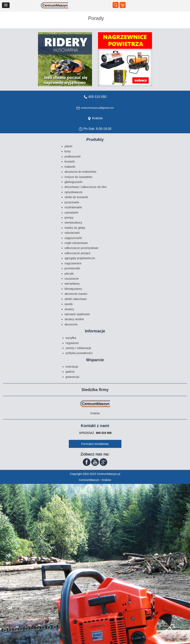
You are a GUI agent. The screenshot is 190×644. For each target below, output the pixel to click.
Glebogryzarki (73, 182)
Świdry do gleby (75, 228)
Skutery (69, 309)
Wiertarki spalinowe (77, 314)
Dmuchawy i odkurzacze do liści (86, 187)
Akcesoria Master (76, 294)
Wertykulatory (73, 222)
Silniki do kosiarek (76, 197)
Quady (69, 304)
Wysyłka (71, 338)
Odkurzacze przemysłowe (81, 248)
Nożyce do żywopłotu (78, 177)
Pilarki (68, 146)
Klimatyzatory (73, 289)
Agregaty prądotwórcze (80, 258)
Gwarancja (72, 377)
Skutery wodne (74, 319)
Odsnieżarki (72, 233)
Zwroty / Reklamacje (78, 348)
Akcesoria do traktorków (80, 172)
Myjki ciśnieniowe (76, 243)
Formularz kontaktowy (95, 444)
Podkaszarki (73, 156)
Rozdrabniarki (73, 207)
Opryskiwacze (74, 192)
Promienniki (72, 268)
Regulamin (72, 343)
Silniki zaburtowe (76, 299)
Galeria (70, 372)
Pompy (69, 217)
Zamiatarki (71, 212)
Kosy (68, 151)
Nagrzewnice (73, 263)
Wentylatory (72, 283)
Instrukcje (72, 367)
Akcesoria (71, 324)
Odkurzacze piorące (78, 253)
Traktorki (70, 167)
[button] (6, 5)
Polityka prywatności (79, 353)
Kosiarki (70, 161)
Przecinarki (72, 202)
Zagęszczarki (73, 238)
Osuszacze (72, 278)
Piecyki (69, 273)
